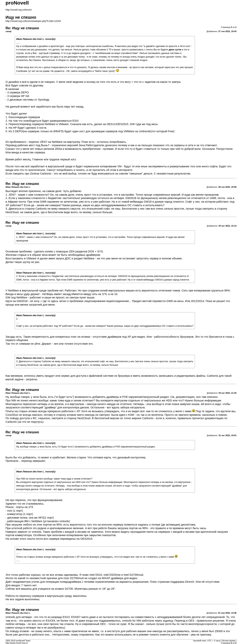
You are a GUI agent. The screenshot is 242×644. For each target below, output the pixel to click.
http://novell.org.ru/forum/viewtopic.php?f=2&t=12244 (33, 21)
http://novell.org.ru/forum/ (19, 10)
